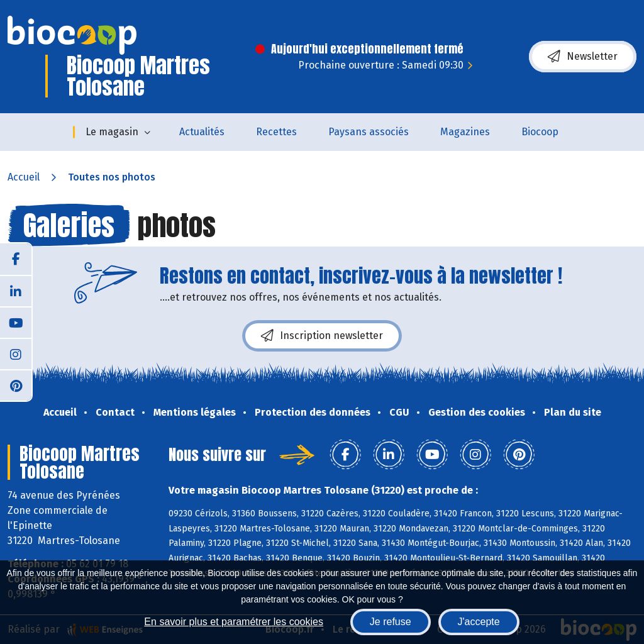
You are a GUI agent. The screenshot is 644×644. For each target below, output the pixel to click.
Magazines (465, 132)
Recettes (276, 132)
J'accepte (479, 622)
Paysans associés (369, 132)
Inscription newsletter (322, 336)
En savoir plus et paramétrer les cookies (234, 622)
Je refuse (391, 622)
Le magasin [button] (112, 132)
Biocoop (540, 132)
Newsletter (583, 57)
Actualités (202, 132)
